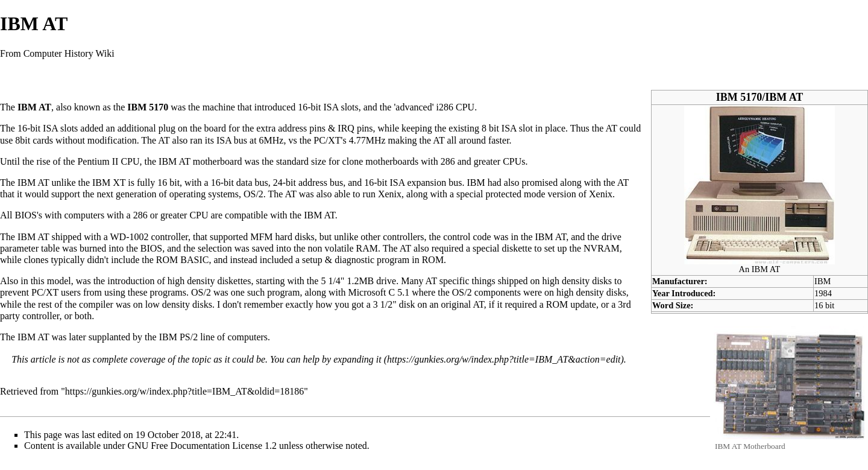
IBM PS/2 (178, 337)
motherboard (218, 161)
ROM (557, 304)
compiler (96, 304)
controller (170, 237)
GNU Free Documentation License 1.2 (202, 446)
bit (316, 107)
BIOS (25, 215)
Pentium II (98, 161)
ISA (331, 107)
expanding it (357, 359)
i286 (445, 107)
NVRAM (602, 248)
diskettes (234, 281)
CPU (465, 107)
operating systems (204, 194)
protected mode (516, 194)
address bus (321, 183)
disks (305, 237)
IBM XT (109, 183)
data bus (252, 183)
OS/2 (253, 194)
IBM (822, 281)
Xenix (390, 194)
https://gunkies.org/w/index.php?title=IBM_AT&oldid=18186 (184, 391)
